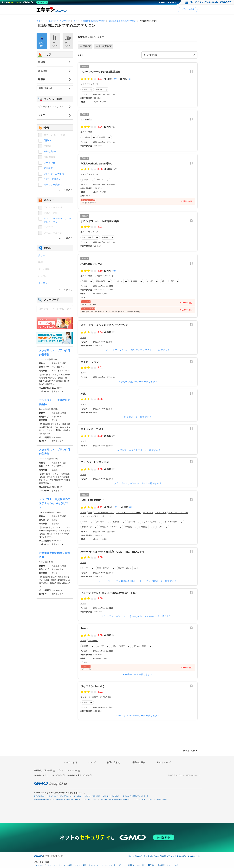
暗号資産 (151, 865)
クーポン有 (86, 137)
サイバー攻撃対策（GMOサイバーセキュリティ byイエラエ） (75, 799)
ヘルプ (92, 762)
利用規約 (38, 770)
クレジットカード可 (54, 174)
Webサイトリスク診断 (111, 796)
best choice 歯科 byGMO (79, 775)
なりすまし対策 (140, 799)
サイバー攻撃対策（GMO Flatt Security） (115, 799)
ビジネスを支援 (80, 865)
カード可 (100, 180)
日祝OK (85, 89)
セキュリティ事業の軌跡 (158, 799)
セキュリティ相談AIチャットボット (136, 796)
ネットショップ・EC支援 (63, 865)
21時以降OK (101, 281)
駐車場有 (99, 89)
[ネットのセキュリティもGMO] (25, 2)
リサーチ (122, 865)
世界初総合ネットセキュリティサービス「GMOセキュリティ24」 (58, 796)
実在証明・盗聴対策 (41, 799)
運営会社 (50, 771)
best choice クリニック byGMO (49, 775)
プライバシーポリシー (69, 771)
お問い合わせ (114, 762)
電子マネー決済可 (171, 522)
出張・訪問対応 (88, 237)
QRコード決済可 (168, 281)
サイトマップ (164, 762)
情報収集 (131, 865)
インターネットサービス (43, 865)
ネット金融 (141, 865)
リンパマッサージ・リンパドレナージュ (57, 220)
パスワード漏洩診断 (92, 796)
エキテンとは (70, 762)
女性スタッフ (87, 527)
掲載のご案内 (139, 762)
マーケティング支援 (108, 865)
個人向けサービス (164, 865)
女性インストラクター (109, 527)
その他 (176, 865)
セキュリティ (94, 865)
